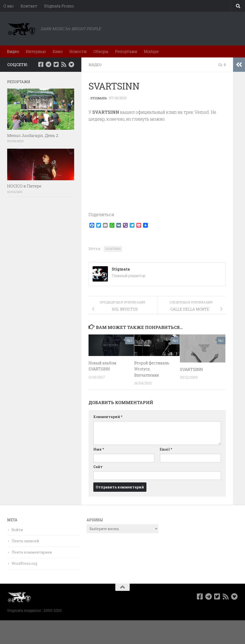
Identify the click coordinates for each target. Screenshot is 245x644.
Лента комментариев (32, 552)
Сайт (98, 466)
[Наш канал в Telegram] (48, 64)
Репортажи (126, 51)
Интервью (36, 51)
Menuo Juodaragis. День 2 (33, 135)
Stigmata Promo (59, 6)
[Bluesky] (71, 64)
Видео (13, 51)
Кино (58, 51)
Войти (17, 529)
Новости (78, 51)
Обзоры (101, 51)
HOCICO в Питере (24, 186)
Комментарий (108, 416)
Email (166, 449)
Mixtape (151, 51)
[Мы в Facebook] (41, 64)
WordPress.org (24, 563)
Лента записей (25, 541)
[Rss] (64, 64)
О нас (9, 6)
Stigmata (99, 98)
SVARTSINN (113, 249)
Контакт (29, 6)
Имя (99, 449)
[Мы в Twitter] (56, 64)
